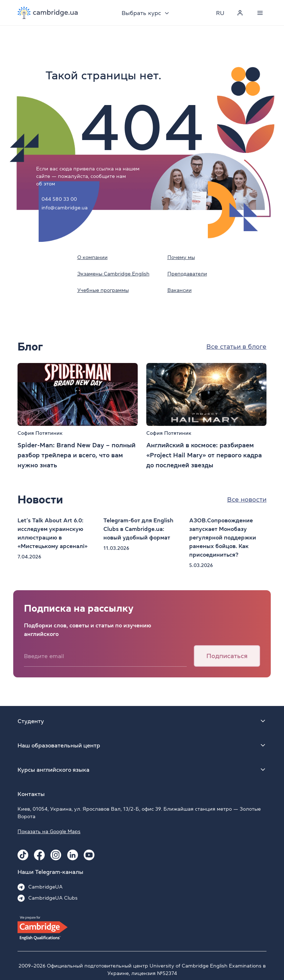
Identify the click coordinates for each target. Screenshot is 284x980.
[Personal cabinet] (240, 13)
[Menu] (260, 13)
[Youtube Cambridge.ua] (89, 855)
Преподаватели (187, 274)
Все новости (247, 499)
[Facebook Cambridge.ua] (39, 855)
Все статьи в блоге (236, 347)
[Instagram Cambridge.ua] (56, 855)
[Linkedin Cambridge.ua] (73, 855)
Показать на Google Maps (49, 831)
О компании (92, 257)
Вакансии (180, 290)
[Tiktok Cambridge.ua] (23, 855)
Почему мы (181, 257)
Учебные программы (103, 290)
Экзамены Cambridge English (113, 274)
